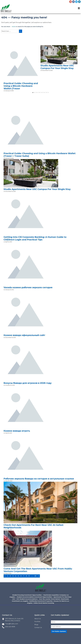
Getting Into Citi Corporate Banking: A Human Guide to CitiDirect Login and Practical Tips (35, 238)
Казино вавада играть (17, 431)
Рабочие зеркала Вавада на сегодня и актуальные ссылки (39, 479)
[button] (79, 8)
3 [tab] (36, 93)
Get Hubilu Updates (59, 631)
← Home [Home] (13, 27)
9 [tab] (46, 93)
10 (35, 576)
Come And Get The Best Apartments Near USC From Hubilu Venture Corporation (38, 570)
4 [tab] (38, 93)
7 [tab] (43, 93)
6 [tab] (41, 93)
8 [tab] (45, 93)
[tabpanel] (22, 68)
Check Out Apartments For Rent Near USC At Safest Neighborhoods (33, 526)
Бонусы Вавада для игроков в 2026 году (28, 383)
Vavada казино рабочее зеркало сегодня (28, 287)
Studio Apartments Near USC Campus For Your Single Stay (57, 67)
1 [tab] (33, 93)
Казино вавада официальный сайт (24, 335)
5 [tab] (40, 93)
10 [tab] (48, 93)
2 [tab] (35, 93)
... (32, 576)
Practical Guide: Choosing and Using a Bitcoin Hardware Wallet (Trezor (21, 86)
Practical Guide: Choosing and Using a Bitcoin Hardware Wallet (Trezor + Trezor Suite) (40, 155)
